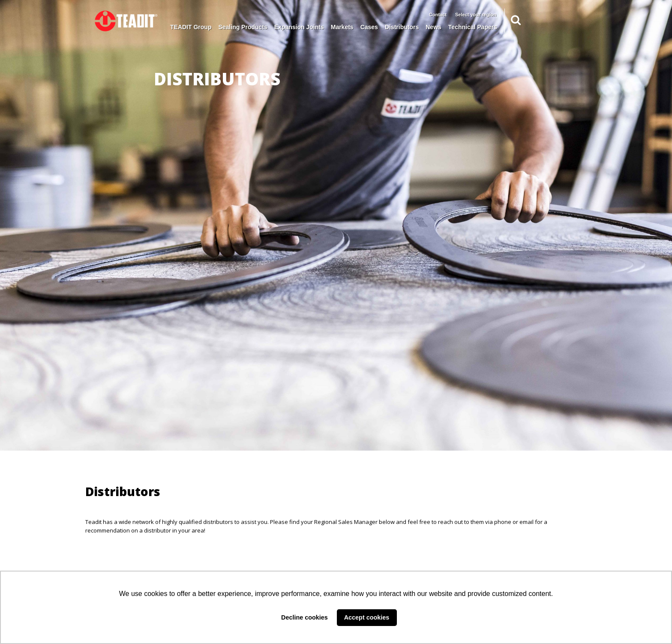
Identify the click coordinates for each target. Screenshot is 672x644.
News (433, 27)
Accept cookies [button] (367, 617)
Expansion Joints (299, 27)
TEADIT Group (191, 27)
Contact (438, 15)
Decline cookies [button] (304, 617)
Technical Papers (473, 27)
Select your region (476, 15)
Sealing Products (243, 27)
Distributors (402, 27)
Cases (369, 27)
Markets (342, 27)
